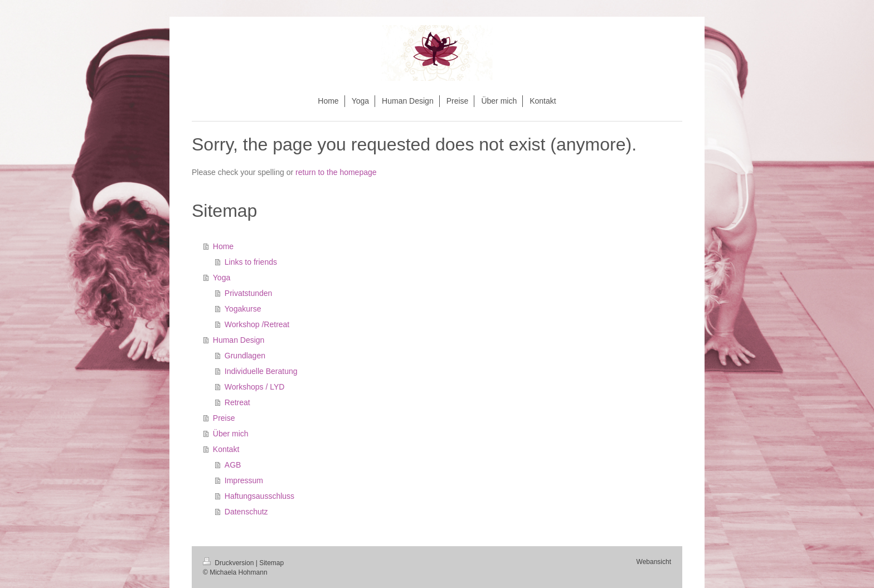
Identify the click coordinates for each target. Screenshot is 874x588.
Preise (224, 418)
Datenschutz (246, 512)
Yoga (222, 278)
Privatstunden (249, 293)
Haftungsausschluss (259, 496)
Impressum (244, 480)
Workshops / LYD (255, 387)
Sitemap (271, 563)
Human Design (239, 340)
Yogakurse (243, 309)
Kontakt (226, 449)
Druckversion (229, 563)
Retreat (237, 402)
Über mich (231, 434)
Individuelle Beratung (261, 371)
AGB (233, 465)
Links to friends (251, 262)
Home (223, 246)
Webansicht (654, 562)
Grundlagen (245, 356)
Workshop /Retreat (257, 324)
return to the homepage (336, 172)
